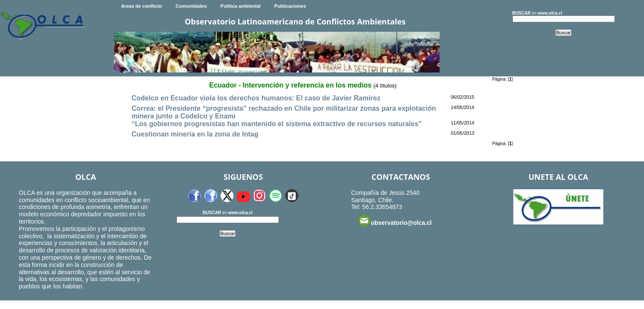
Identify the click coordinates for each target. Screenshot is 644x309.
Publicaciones (290, 6)
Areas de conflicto (141, 6)
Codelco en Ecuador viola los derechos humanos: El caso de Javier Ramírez (256, 98)
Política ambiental (241, 6)
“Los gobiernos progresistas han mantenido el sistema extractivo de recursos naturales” (277, 124)
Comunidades (191, 6)
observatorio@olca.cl (395, 221)
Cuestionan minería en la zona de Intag (195, 134)
